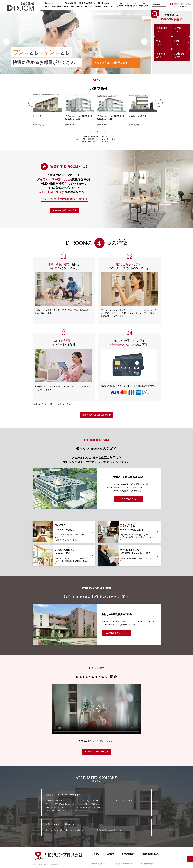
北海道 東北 (163, 30)
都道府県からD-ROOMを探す (97, 415)
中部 (163, 43)
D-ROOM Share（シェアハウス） (125, 801)
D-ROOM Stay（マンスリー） (90, 801)
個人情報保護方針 (147, 864)
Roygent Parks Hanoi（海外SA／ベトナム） (60, 807)
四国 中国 (163, 55)
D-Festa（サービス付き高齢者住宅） (58, 804)
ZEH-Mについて (128, 499)
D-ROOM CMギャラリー (96, 752)
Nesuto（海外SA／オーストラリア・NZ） (60, 811)
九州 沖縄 (181, 55)
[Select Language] (159, 5)
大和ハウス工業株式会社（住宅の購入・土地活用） (64, 830)
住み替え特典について (116, 633)
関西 (181, 43)
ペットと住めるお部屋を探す (111, 63)
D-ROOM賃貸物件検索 (53, 6)
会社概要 (95, 854)
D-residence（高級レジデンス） (56, 801)
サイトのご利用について (124, 864)
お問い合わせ (128, 854)
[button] (70, 71)
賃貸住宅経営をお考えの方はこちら (109, 830)
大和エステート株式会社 (88, 804)
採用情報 (111, 854)
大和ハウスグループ (98, 864)
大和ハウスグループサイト (181, 7)
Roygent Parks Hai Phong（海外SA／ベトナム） (96, 807)
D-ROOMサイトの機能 (92, 6)
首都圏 (181, 30)
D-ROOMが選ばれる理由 (73, 6)
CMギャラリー (108, 6)
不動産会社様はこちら (151, 854)
